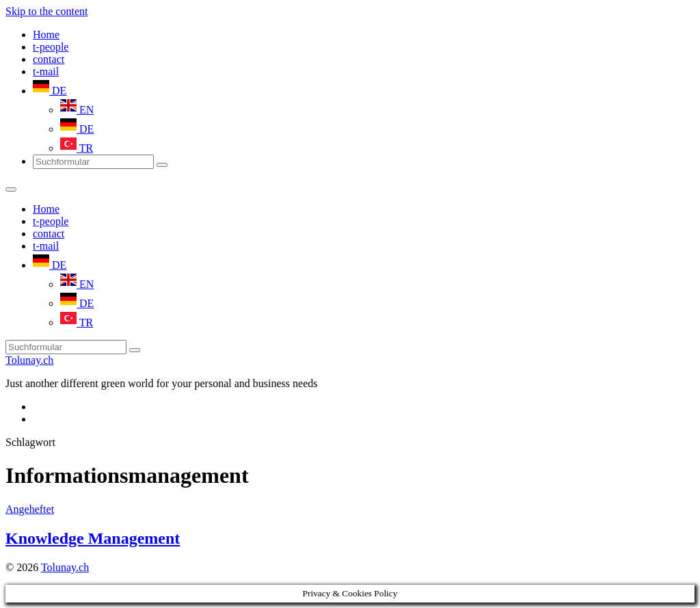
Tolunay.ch (29, 360)
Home (46, 35)
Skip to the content (46, 11)
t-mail (46, 71)
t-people (51, 47)
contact (49, 59)
